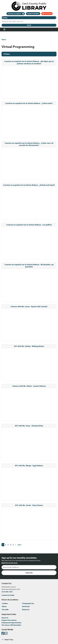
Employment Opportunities (11, 623)
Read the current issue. (10, 563)
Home (4, 40)
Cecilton (5, 603)
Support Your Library (9, 620)
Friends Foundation (33, 14)
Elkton (4, 606)
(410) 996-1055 (7, 592)
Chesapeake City (28, 603)
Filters (7, 54)
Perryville (5, 609)
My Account (47, 14)
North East (26, 606)
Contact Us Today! (8, 595)
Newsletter (11, 625)
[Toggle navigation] (4, 30)
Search (29, 25)
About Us (5, 618)
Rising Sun (26, 609)
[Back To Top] (29, 640)
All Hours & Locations (14, 14)
